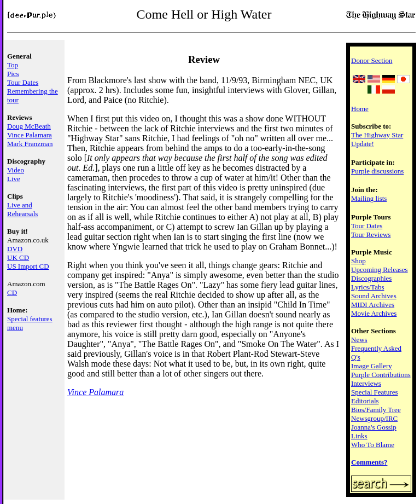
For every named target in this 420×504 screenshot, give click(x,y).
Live (14, 179)
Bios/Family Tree (376, 410)
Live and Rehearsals (22, 209)
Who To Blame (373, 445)
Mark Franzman (30, 144)
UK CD (18, 257)
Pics (13, 74)
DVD (15, 249)
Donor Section (372, 60)
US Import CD (28, 266)
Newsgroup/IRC (374, 418)
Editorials (365, 401)
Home (360, 109)
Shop (358, 261)
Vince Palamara (30, 135)
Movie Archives (374, 313)
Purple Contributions (381, 375)
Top (13, 65)
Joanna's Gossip (374, 427)
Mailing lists (369, 198)
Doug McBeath (29, 126)
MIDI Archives (373, 305)
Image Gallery (372, 366)
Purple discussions (377, 171)
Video (16, 170)
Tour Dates (23, 82)
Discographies (371, 278)
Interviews (366, 383)
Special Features (375, 392)
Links (359, 436)
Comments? (369, 462)
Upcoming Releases (380, 270)
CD (12, 292)
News (359, 340)
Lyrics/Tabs (367, 287)
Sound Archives (374, 296)
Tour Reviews (371, 234)
